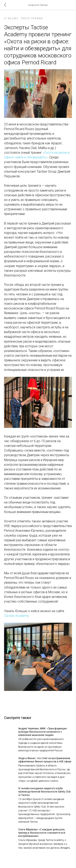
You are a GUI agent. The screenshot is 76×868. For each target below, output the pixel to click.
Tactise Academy (16, 616)
